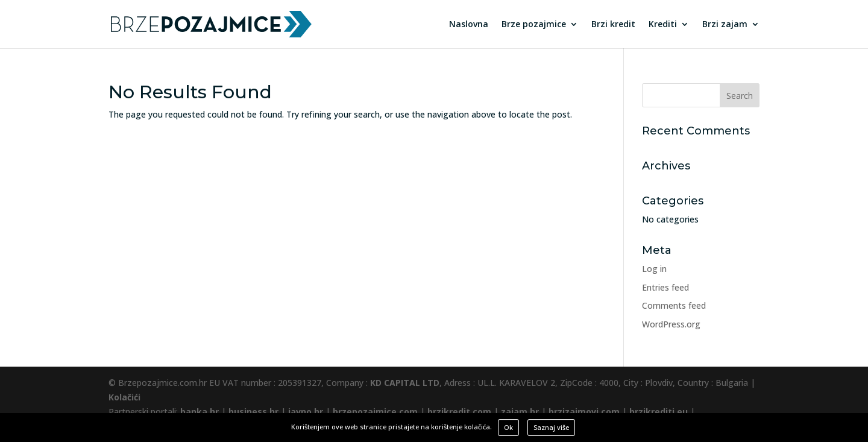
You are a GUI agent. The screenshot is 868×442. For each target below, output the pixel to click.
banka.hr (200, 412)
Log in (654, 269)
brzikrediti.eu (659, 412)
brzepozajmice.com (375, 412)
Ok (508, 427)
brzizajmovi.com (584, 412)
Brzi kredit (613, 25)
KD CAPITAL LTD (405, 383)
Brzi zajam (725, 25)
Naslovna (469, 25)
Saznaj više (551, 427)
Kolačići (124, 397)
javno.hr (306, 412)
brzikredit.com (459, 412)
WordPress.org (671, 324)
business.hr (253, 412)
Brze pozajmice (534, 25)
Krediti (663, 25)
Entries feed (665, 287)
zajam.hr (520, 412)
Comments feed (674, 305)
